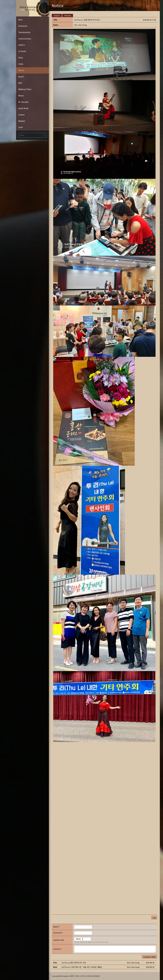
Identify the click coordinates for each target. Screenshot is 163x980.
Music (21, 96)
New (20, 20)
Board (21, 77)
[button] (80, 25)
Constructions (25, 39)
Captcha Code (59, 940)
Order (21, 64)
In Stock (22, 51)
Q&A (20, 83)
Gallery (22, 45)
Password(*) (58, 933)
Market (22, 121)
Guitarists (23, 26)
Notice (21, 70)
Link (20, 127)
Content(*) (57, 949)
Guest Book (23, 108)
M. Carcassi (23, 102)
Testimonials (24, 32)
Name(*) (56, 927)
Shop (21, 58)
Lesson (21, 115)
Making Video (25, 89)
